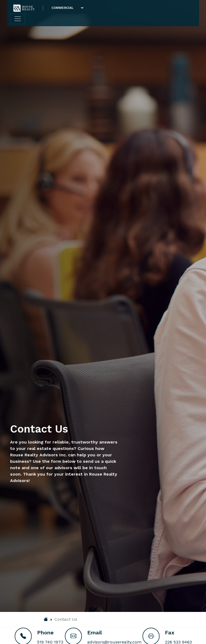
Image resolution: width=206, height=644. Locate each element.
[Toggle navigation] (18, 19)
